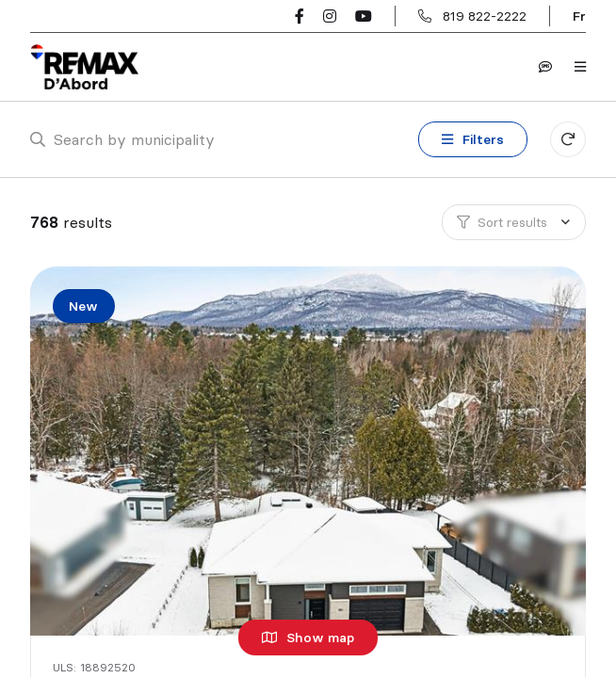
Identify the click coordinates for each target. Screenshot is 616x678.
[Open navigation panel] (580, 67)
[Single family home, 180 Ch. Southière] (311, 451)
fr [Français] (579, 16)
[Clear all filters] (568, 139)
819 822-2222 (485, 16)
